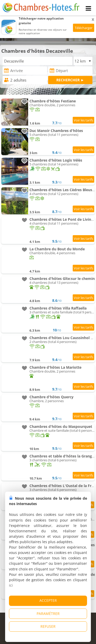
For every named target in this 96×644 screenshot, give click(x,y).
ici (11, 585)
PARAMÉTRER (48, 614)
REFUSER (48, 626)
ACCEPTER (48, 600)
